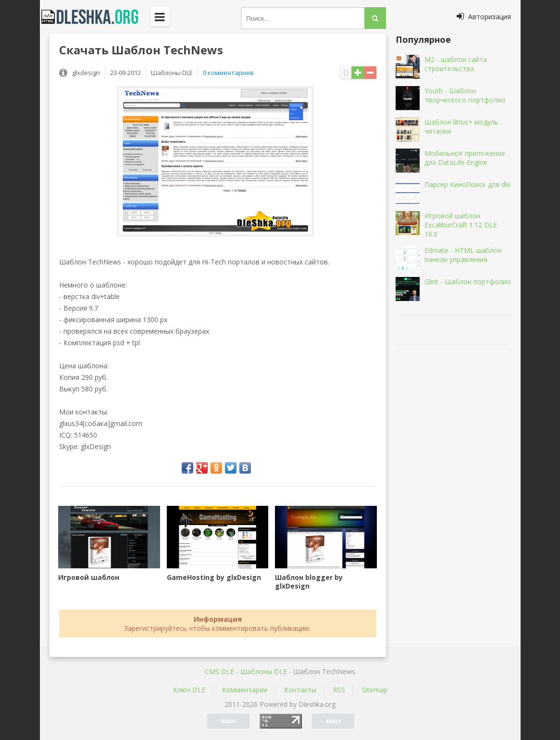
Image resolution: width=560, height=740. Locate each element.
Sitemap (375, 690)
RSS (339, 690)
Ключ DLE (189, 690)
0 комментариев (228, 73)
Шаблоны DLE (264, 671)
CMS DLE (219, 671)
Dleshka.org (95, 17)
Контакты (300, 690)
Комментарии (245, 690)
